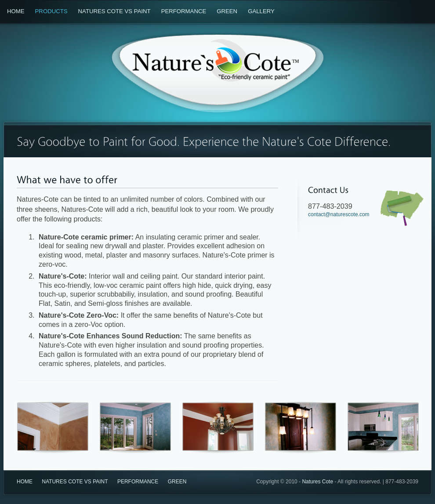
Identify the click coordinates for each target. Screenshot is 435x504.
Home (16, 11)
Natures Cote (317, 482)
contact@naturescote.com (339, 214)
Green (227, 11)
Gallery (261, 11)
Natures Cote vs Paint (114, 11)
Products (51, 11)
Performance (184, 11)
